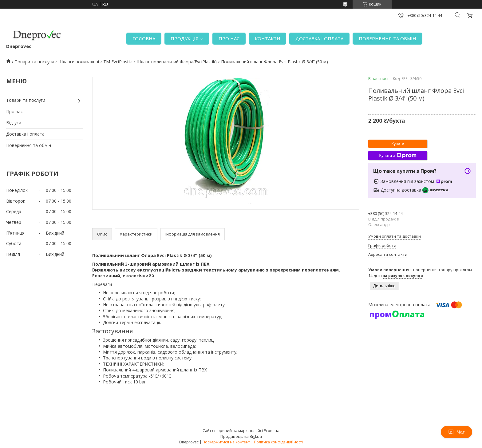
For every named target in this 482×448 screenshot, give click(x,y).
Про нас (14, 111)
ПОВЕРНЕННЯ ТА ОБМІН (387, 38)
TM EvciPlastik (118, 62)
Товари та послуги (34, 62)
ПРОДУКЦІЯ (185, 38)
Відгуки (14, 123)
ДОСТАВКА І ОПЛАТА (319, 38)
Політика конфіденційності (278, 442)
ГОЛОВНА (144, 38)
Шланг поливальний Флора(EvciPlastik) (177, 62)
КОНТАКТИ (267, 38)
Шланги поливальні (79, 62)
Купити (398, 144)
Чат (456, 432)
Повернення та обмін (29, 145)
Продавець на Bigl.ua (241, 436)
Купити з (398, 156)
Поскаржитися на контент (226, 442)
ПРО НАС (229, 38)
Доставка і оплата (25, 134)
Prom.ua (272, 430)
